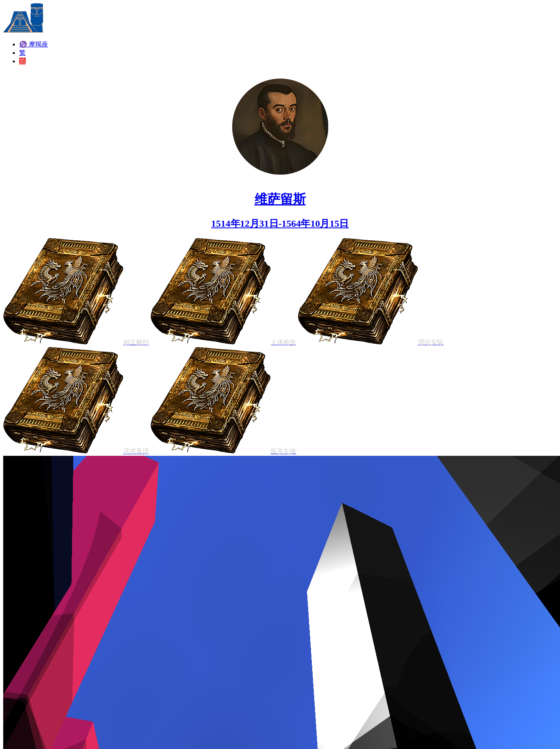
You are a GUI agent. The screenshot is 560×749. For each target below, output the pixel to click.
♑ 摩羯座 (34, 44)
